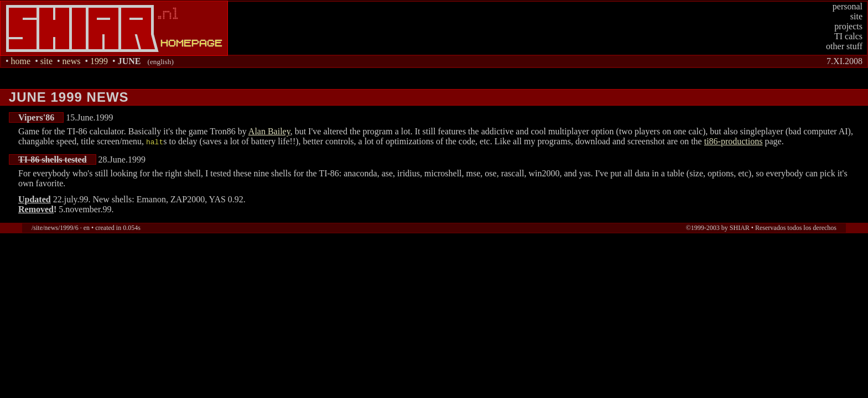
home (21, 61)
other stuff (844, 46)
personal (848, 6)
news (72, 61)
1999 (99, 61)
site (856, 16)
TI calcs (848, 36)
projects (848, 26)
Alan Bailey (269, 131)
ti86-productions (734, 141)
